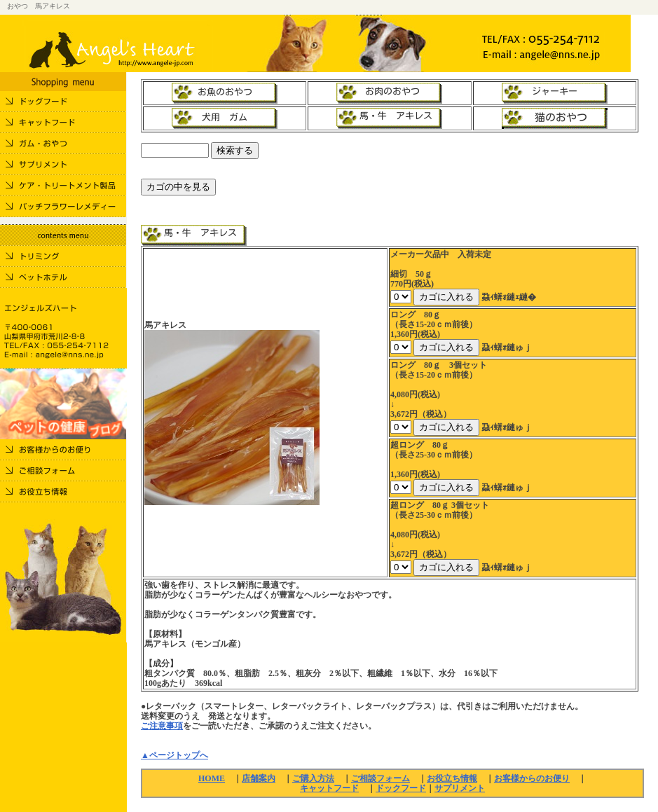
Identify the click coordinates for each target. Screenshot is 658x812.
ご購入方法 (313, 778)
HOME (212, 778)
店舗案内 (259, 778)
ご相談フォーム (381, 778)
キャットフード (329, 788)
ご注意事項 (162, 726)
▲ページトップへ (174, 755)
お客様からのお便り (532, 778)
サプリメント (460, 788)
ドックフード (401, 788)
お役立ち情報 (452, 778)
